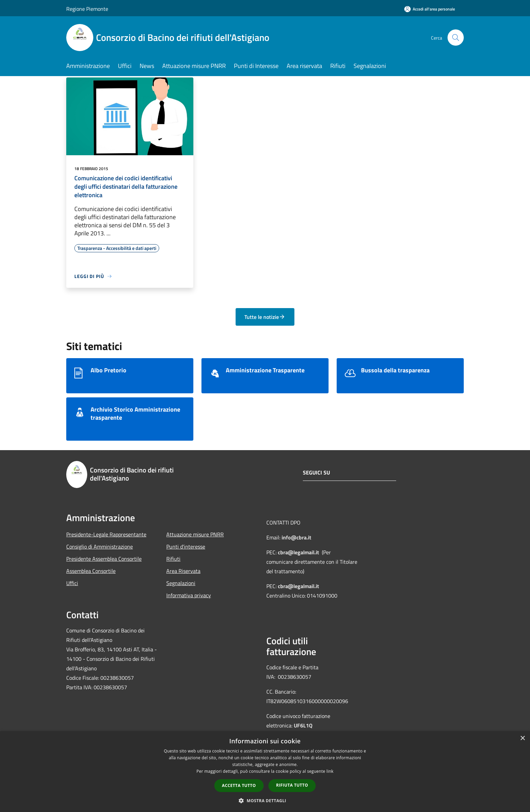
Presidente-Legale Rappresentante (106, 534)
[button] (265, 801)
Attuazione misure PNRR (195, 534)
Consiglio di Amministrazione (100, 547)
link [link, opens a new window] (330, 771)
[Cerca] (456, 38)
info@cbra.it (296, 537)
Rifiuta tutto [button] (292, 785)
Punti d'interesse (186, 547)
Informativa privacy (189, 595)
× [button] (522, 738)
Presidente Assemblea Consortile (104, 559)
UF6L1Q (303, 725)
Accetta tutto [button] (239, 785)
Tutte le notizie (265, 317)
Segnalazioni (181, 583)
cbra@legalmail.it (298, 552)
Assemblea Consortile (91, 571)
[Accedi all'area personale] (430, 9)
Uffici (72, 583)
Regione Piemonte (87, 9)
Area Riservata (183, 571)
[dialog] (265, 772)
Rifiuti (173, 559)
